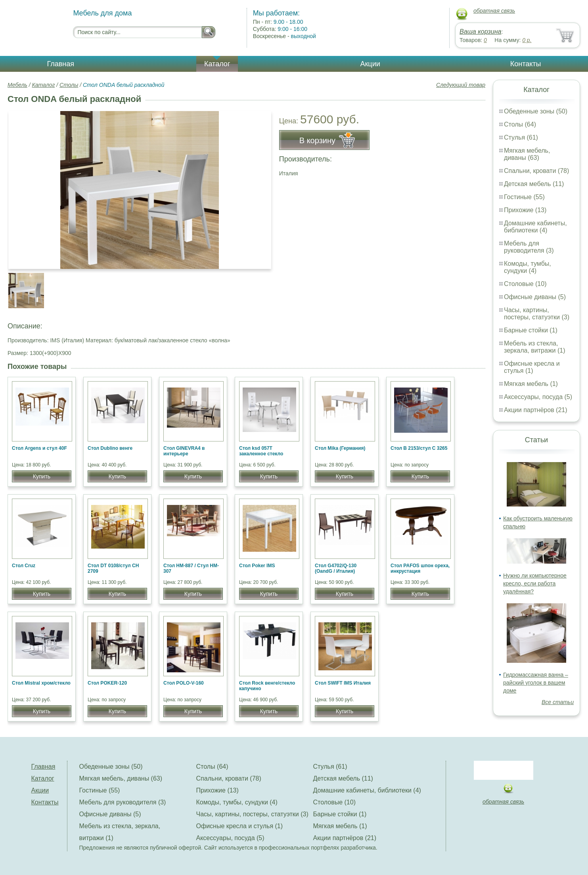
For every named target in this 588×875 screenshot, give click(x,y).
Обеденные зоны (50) (536, 111)
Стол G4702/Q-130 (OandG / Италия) (336, 568)
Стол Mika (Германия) (340, 448)
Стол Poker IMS (257, 566)
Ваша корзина (480, 32)
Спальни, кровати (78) (536, 171)
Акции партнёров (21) (536, 410)
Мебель (17, 85)
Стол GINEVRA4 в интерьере (184, 451)
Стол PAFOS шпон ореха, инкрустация (420, 568)
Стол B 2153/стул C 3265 (419, 448)
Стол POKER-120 (107, 683)
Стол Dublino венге (110, 448)
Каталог (217, 64)
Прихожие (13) (525, 210)
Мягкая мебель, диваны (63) (527, 154)
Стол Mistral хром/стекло (41, 683)
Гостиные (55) (524, 197)
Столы (69, 85)
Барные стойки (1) (531, 330)
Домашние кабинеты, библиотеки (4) (535, 227)
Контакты (526, 64)
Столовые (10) (525, 284)
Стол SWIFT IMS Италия (343, 683)
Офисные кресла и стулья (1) (532, 367)
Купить (42, 476)
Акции (370, 64)
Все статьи (558, 702)
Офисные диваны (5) (535, 297)
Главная (61, 64)
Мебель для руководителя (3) (529, 247)
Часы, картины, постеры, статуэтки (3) (537, 314)
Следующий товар (461, 85)
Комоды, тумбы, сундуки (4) (528, 267)
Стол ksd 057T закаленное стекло (261, 451)
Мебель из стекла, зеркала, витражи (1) (535, 347)
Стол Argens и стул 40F (39, 448)
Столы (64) (520, 124)
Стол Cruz (24, 566)
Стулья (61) (521, 137)
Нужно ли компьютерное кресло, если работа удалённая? (535, 583)
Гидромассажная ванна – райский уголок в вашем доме (536, 683)
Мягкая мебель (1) (531, 384)
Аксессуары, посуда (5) (538, 397)
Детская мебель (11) (534, 184)
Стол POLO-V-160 (184, 683)
